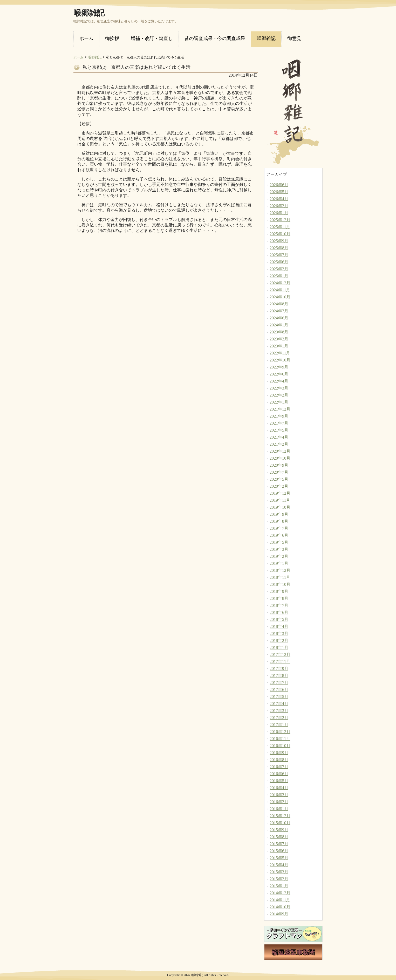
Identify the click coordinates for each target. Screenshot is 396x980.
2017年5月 (279, 697)
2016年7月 (279, 767)
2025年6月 (279, 262)
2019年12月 (280, 493)
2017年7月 (279, 683)
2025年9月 (279, 241)
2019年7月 (279, 528)
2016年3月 (279, 795)
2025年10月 (280, 234)
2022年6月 (279, 374)
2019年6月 (279, 535)
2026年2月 (279, 206)
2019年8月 (279, 521)
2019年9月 (279, 514)
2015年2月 (279, 879)
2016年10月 (280, 746)
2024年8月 (279, 304)
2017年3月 (279, 711)
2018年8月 (279, 598)
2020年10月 (280, 458)
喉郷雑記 (89, 13)
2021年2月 (279, 444)
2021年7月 (279, 423)
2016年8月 (279, 760)
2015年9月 (279, 830)
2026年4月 (279, 199)
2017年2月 (279, 718)
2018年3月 (279, 633)
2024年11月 (280, 290)
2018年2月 (279, 640)
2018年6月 (279, 612)
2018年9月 (279, 591)
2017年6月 (279, 690)
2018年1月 (279, 647)
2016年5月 (279, 781)
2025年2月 (279, 269)
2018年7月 (279, 605)
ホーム (78, 57)
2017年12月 (280, 655)
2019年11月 (280, 500)
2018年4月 (279, 626)
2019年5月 (279, 542)
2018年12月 (280, 570)
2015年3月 (279, 872)
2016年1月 (279, 809)
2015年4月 (279, 865)
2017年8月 (279, 676)
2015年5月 (279, 858)
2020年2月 (279, 486)
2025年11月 (280, 227)
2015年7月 (279, 844)
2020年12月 (280, 451)
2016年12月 (280, 732)
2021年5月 (279, 430)
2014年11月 (280, 900)
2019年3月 (279, 549)
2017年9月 (279, 669)
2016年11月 (280, 739)
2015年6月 (279, 851)
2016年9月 (279, 753)
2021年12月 (280, 409)
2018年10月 (280, 584)
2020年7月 (279, 472)
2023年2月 (279, 339)
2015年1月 (279, 886)
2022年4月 (279, 381)
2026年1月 (279, 213)
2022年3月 (279, 388)
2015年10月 (280, 823)
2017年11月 (280, 662)
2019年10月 (280, 507)
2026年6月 (279, 185)
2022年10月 (280, 360)
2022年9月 (279, 367)
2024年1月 (279, 325)
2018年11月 (280, 577)
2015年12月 (280, 816)
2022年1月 (279, 402)
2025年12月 (280, 220)
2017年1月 (279, 725)
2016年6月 (279, 774)
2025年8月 (279, 248)
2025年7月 (279, 255)
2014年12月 (280, 893)
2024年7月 (279, 311)
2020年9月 (279, 465)
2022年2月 (279, 395)
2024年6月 (279, 318)
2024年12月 (280, 283)
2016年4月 (279, 788)
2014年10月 (280, 907)
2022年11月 (280, 353)
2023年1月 (279, 346)
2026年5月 (279, 192)
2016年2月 (279, 802)
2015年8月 (279, 837)
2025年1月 (279, 276)
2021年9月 (279, 416)
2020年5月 (279, 479)
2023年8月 (279, 332)
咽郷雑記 (95, 57)
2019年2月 (279, 556)
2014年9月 (279, 914)
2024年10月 (280, 297)
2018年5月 (279, 619)
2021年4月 (279, 437)
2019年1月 (279, 563)
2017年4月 (279, 704)
